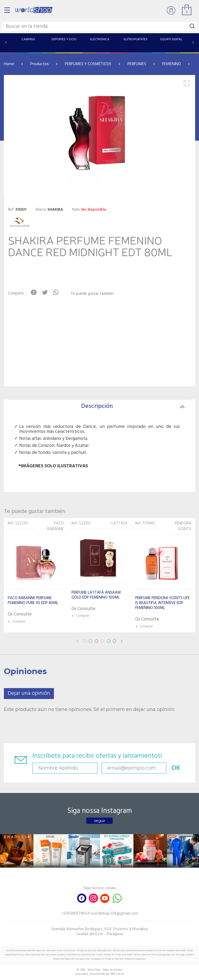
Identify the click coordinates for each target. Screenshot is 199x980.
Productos (40, 64)
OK (176, 768)
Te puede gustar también (92, 294)
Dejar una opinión (29, 693)
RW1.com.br (117, 974)
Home (9, 64)
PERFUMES (137, 64)
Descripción (133, 406)
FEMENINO (172, 64)
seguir (100, 821)
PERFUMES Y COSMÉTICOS (88, 64)
